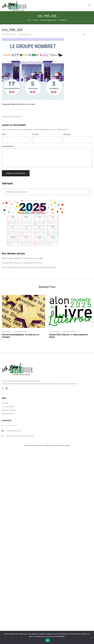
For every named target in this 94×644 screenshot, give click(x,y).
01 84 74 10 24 (11, 426)
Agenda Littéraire (8, 414)
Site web (67, 134)
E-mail (36, 134)
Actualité (35, 20)
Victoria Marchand (24, 34)
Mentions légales (64, 445)
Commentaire (8, 146)
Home (29, 20)
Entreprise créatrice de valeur (48, 20)
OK (48, 640)
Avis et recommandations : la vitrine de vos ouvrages (22, 258)
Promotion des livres (9, 410)
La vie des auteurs (8, 407)
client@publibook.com (14, 431)
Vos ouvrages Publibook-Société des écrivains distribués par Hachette (29, 267)
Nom (4, 134)
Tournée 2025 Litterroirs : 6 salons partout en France (22, 263)
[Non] (91, 637)
